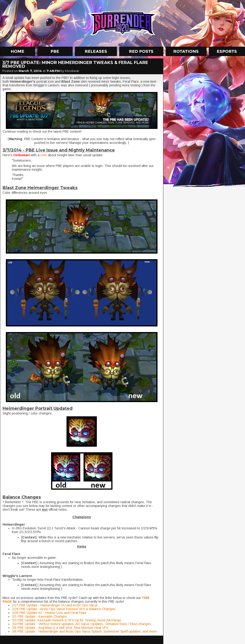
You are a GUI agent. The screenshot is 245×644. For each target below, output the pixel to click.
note (44, 155)
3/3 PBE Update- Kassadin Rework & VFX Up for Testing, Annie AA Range (66, 620)
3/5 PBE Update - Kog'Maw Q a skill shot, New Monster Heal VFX (60, 628)
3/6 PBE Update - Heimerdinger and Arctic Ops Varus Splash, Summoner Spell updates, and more (84, 631)
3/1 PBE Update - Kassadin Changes (39, 616)
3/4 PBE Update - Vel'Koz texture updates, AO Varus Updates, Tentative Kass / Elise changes (81, 624)
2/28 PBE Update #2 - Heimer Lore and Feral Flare (49, 613)
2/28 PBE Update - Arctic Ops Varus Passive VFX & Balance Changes (64, 609)
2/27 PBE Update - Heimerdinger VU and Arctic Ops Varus (55, 605)
